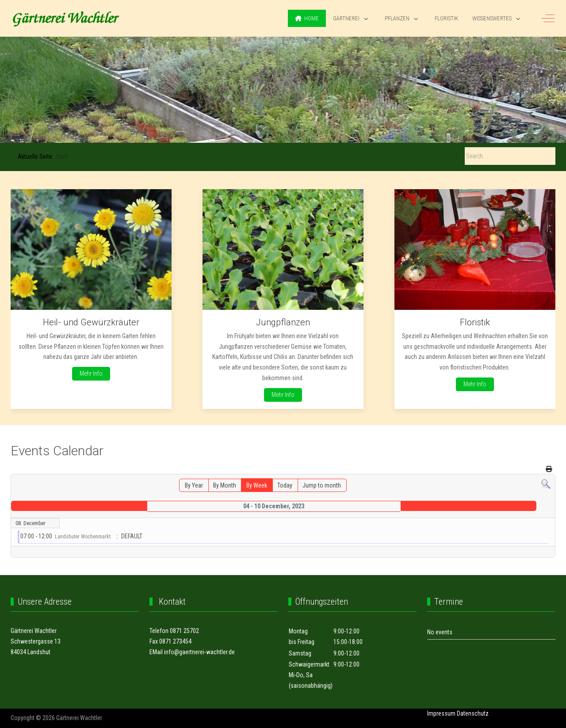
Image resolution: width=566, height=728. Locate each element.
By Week (257, 485)
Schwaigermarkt (309, 664)
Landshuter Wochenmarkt (83, 537)
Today (285, 485)
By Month (225, 485)
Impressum (441, 713)
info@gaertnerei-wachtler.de (199, 652)
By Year (194, 485)
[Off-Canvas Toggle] (548, 19)
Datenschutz (473, 713)
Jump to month (322, 485)
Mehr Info (91, 374)
